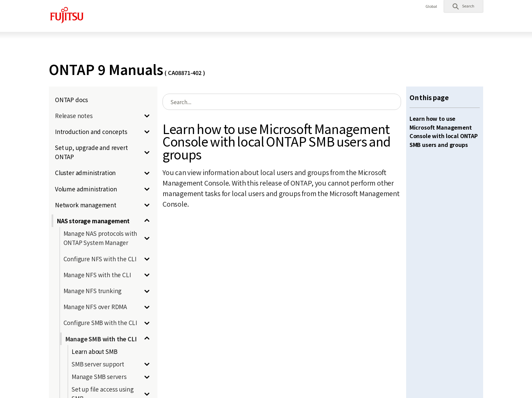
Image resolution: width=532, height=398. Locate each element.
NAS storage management (93, 221)
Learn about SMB (94, 351)
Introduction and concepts (91, 131)
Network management (86, 205)
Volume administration (86, 189)
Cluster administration (85, 173)
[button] (463, 6)
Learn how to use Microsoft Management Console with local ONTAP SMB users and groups (444, 131)
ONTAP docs (71, 100)
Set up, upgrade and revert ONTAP (91, 152)
